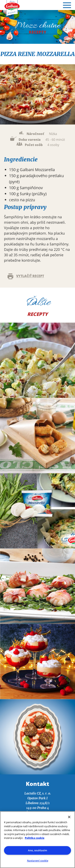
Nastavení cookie (38, 861)
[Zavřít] (69, 817)
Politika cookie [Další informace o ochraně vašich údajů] (35, 838)
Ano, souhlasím (37, 850)
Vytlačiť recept (25, 276)
